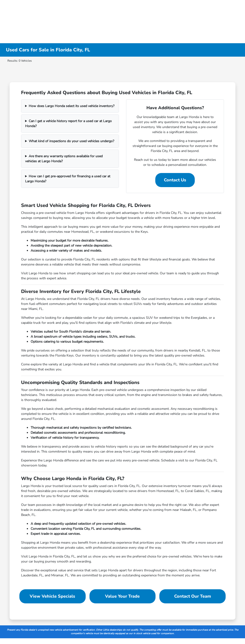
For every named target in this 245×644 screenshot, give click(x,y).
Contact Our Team (193, 596)
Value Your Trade (122, 596)
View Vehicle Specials (52, 596)
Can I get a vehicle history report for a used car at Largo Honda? (68, 124)
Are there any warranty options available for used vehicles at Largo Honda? (64, 159)
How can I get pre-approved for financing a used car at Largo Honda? (68, 179)
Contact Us (175, 180)
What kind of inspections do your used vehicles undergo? (71, 141)
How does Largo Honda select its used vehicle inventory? (72, 106)
